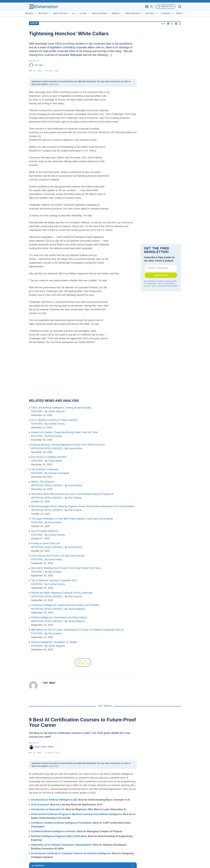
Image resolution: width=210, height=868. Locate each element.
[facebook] (147, 7)
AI (82, 13)
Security (160, 13)
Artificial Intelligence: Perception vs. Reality (54, 642)
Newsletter (165, 7)
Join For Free (161, 275)
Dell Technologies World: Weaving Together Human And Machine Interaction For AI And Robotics (83, 506)
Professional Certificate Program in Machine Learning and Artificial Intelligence (76, 814)
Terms (161, 286)
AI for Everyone (40, 805)
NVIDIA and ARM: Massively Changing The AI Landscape (62, 593)
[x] (151, 7)
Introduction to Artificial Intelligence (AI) (54, 800)
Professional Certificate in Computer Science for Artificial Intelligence (71, 853)
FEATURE (37, 411)
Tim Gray (36, 65)
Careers (34, 23)
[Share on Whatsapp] (180, 24)
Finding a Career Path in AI (46, 543)
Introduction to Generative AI (48, 809)
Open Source (142, 13)
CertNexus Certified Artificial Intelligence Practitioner (61, 823)
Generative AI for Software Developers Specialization (61, 845)
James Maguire (56, 411)
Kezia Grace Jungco (41, 747)
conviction (82, 132)
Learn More (54, 84)
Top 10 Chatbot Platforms (45, 531)
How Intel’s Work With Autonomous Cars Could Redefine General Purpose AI (72, 494)
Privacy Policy (172, 286)
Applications (108, 13)
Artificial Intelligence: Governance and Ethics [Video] (59, 617)
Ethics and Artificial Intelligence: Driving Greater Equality (61, 408)
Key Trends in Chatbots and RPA (49, 457)
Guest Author (75, 448)
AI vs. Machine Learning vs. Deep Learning (54, 420)
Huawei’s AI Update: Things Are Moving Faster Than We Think (64, 432)
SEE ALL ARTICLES (83, 663)
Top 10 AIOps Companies (45, 469)
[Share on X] (172, 24)
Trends (38, 13)
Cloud (92, 13)
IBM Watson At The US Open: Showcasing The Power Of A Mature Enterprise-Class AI (77, 630)
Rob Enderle (55, 436)
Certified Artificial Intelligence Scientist (53, 831)
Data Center (69, 13)
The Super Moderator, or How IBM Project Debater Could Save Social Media (72, 519)
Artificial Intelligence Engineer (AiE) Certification (59, 836)
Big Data (52, 13)
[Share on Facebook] (168, 24)
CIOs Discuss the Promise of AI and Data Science (58, 556)
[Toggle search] (179, 7)
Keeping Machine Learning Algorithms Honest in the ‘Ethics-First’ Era (68, 445)
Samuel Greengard (58, 473)
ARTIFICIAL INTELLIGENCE (47, 448)
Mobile (125, 13)
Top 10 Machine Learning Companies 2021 (54, 580)
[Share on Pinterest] (176, 24)
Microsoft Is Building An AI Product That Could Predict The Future (66, 568)
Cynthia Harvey (56, 424)
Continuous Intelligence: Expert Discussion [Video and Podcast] (65, 605)
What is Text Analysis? (43, 482)
